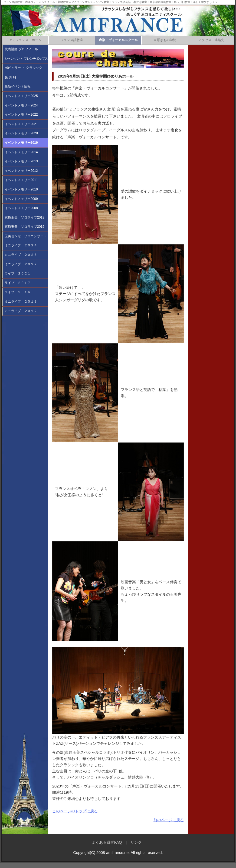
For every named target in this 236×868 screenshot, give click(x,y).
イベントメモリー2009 (21, 199)
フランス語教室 (72, 40)
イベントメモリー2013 (21, 161)
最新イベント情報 (18, 86)
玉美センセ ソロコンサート (26, 236)
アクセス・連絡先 (211, 40)
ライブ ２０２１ (18, 273)
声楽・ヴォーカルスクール (118, 40)
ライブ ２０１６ (18, 292)
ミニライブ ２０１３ (21, 301)
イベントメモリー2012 (21, 171)
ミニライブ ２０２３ (21, 255)
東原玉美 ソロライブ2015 (24, 227)
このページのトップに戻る (75, 811)
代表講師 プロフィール (21, 49)
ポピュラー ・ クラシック (23, 68)
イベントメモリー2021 (21, 124)
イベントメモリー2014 (21, 152)
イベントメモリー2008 (21, 208)
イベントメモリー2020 (21, 133)
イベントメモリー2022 (21, 115)
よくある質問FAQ (107, 842)
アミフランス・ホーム (25, 40)
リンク (136, 842)
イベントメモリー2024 (21, 105)
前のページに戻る (169, 820)
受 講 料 (10, 77)
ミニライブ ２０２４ (21, 245)
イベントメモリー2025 (21, 96)
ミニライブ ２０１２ (21, 311)
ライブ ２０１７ (18, 283)
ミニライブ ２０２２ (21, 264)
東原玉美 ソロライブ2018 (24, 217)
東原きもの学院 (165, 40)
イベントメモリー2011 (21, 180)
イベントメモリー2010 (21, 189)
